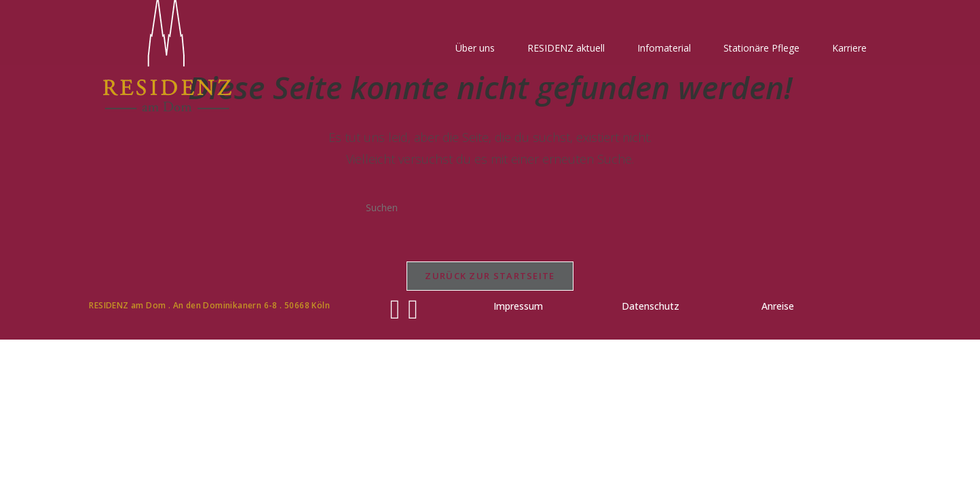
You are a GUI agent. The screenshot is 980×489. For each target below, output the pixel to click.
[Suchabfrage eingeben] (490, 207)
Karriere (849, 48)
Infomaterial (664, 48)
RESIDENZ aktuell (566, 48)
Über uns (475, 48)
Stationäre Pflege (761, 48)
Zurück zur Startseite (490, 276)
